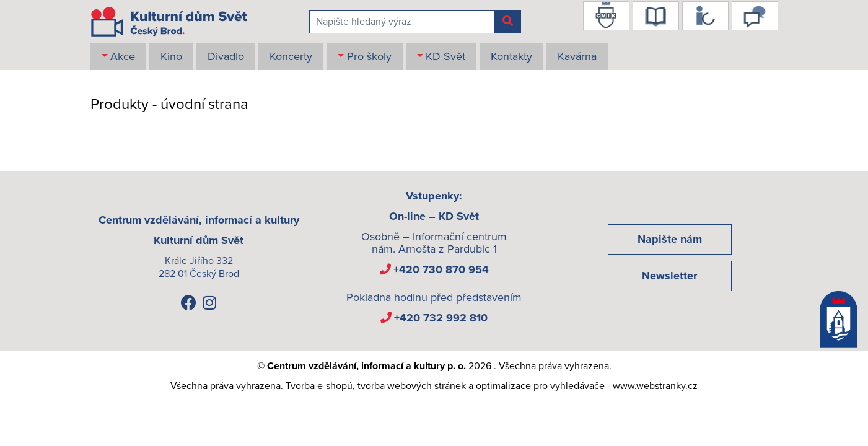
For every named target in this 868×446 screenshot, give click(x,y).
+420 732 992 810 (441, 318)
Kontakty (511, 56)
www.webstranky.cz (655, 386)
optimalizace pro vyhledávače (540, 386)
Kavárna (577, 56)
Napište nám (670, 239)
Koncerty (291, 56)
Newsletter (669, 276)
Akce (123, 56)
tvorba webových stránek (412, 386)
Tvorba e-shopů (319, 386)
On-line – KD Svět (434, 216)
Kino (171, 56)
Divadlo (226, 56)
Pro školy (369, 56)
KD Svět (445, 56)
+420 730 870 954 (441, 269)
